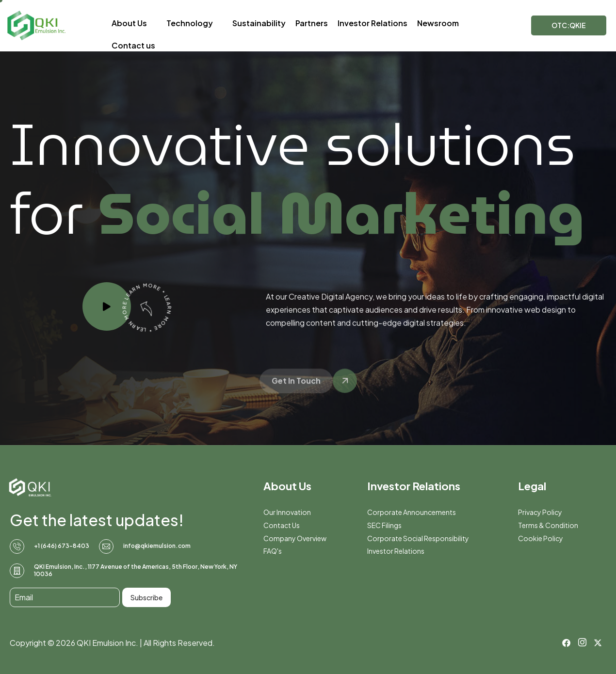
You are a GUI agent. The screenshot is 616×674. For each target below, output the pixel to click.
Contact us (133, 45)
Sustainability (259, 23)
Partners (312, 23)
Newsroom (438, 23)
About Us (134, 23)
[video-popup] (107, 306)
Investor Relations (373, 23)
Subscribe (146, 597)
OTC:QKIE (569, 25)
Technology (195, 23)
